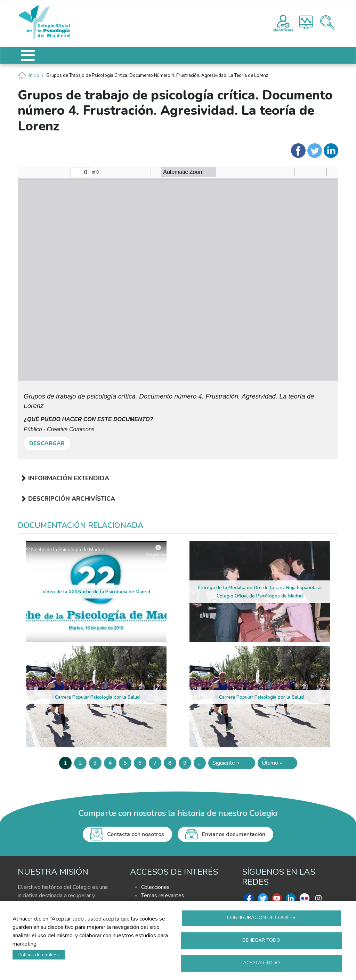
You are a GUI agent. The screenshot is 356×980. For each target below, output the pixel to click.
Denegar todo (261, 940)
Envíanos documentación (234, 834)
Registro (283, 22)
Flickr (305, 900)
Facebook (249, 900)
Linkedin (291, 900)
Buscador (327, 22)
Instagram (318, 900)
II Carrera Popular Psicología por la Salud (260, 697)
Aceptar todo (261, 963)
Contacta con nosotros (136, 834)
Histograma (306, 22)
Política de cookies (39, 955)
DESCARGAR (47, 443)
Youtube (277, 900)
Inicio (34, 75)
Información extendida (69, 478)
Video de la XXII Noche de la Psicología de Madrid (96, 592)
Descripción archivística (72, 499)
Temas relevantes (163, 895)
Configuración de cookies (261, 918)
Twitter (263, 900)
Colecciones (155, 887)
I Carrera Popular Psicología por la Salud (96, 697)
